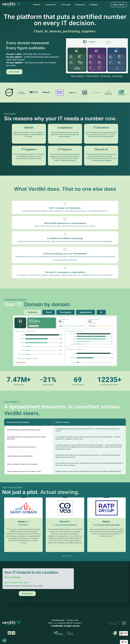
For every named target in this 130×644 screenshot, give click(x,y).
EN (124, 642)
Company (94, 5)
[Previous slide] (6, 511)
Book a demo (14, 72)
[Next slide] (124, 511)
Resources (80, 5)
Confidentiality (58, 620)
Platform (37, 5)
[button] (60, 556)
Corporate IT (51, 5)
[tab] (32, 312)
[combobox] (124, 642)
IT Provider (66, 5)
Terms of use (73, 620)
